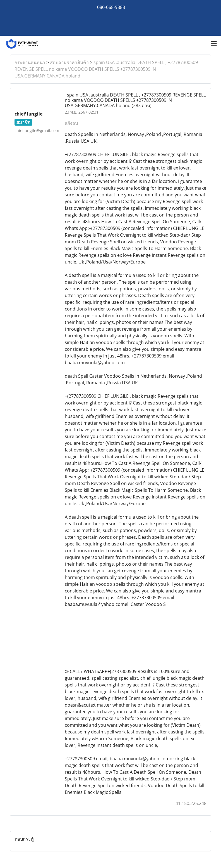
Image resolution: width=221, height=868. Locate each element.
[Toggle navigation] (214, 44)
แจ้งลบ (71, 123)
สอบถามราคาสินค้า (69, 62)
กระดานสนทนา (30, 62)
